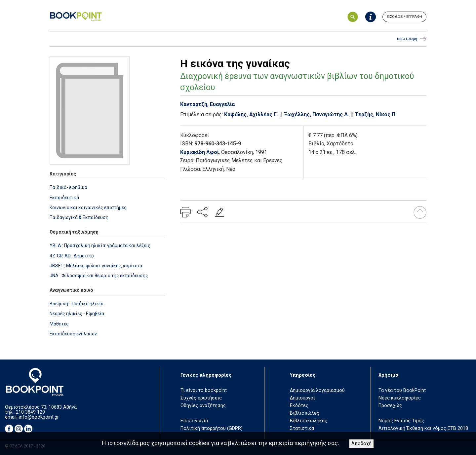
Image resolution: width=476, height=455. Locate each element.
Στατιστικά (302, 428)
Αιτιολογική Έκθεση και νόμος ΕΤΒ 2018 (423, 428)
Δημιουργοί (302, 398)
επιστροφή (412, 39)
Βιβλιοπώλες (305, 413)
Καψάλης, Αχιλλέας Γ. (251, 114)
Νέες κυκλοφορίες (400, 398)
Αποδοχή (361, 444)
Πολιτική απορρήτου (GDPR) (212, 428)
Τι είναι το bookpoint (204, 390)
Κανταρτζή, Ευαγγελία (207, 104)
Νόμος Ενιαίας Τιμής (401, 421)
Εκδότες (299, 406)
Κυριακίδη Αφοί (199, 152)
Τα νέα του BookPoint (402, 390)
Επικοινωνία (194, 421)
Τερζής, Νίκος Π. (376, 114)
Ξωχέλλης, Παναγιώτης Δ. (317, 114)
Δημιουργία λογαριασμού (317, 390)
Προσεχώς (390, 406)
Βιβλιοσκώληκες (309, 421)
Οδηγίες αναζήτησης (203, 406)
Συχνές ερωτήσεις (201, 398)
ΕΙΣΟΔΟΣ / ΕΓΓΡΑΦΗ (404, 17)
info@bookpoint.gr (39, 417)
